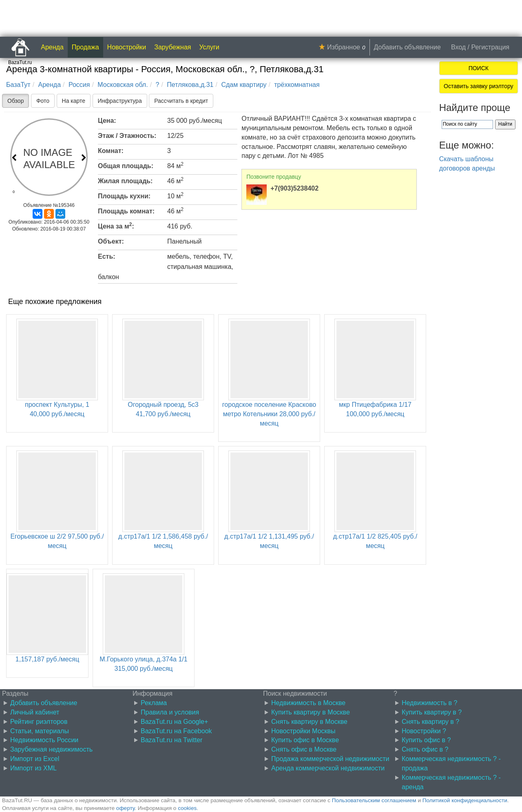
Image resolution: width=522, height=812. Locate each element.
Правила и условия (170, 712)
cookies (187, 808)
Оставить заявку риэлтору (478, 86)
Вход (458, 47)
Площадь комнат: (126, 211)
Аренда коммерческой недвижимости (328, 768)
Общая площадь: (126, 166)
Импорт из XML (33, 768)
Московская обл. (123, 85)
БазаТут (18, 85)
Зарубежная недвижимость (51, 749)
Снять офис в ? (425, 749)
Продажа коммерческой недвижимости (330, 759)
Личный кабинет (35, 712)
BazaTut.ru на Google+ (174, 722)
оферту (125, 808)
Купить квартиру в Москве (311, 712)
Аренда (52, 47)
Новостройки (127, 47)
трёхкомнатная (297, 85)
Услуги (209, 47)
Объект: (111, 241)
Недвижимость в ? (429, 703)
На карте (74, 101)
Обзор (15, 101)
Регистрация (490, 47)
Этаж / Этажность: (127, 136)
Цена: (107, 121)
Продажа (85, 47)
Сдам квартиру (244, 85)
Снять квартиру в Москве (309, 722)
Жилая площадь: (125, 181)
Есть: (107, 256)
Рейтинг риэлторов (39, 722)
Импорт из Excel (35, 759)
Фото (43, 101)
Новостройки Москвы (303, 731)
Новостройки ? (424, 731)
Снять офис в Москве (304, 749)
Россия (79, 85)
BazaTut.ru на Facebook (176, 731)
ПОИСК (479, 68)
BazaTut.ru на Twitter (171, 740)
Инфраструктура (120, 101)
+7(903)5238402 (294, 188)
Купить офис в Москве (305, 740)
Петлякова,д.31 (190, 85)
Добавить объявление (407, 47)
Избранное (344, 47)
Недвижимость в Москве (308, 703)
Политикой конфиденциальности (465, 800)
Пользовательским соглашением (374, 800)
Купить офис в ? (426, 740)
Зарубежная (173, 47)
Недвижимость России (44, 740)
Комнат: (111, 151)
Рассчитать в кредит (181, 101)
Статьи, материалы (40, 731)
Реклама (154, 703)
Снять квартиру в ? (430, 722)
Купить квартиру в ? (432, 712)
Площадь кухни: (124, 196)
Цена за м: (116, 226)
